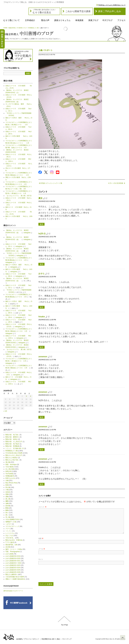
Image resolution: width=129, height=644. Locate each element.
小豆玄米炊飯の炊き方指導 (15, 577)
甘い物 (8, 517)
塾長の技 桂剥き (12, 439)
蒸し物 (8, 499)
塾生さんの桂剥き (12, 458)
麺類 (7, 501)
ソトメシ (9, 531)
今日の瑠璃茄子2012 (13, 519)
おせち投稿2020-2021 (13, 561)
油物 (7, 503)
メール (42, 549)
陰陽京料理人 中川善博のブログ (18, 28)
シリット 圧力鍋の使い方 (15, 448)
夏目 (40, 198)
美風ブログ (93, 20)
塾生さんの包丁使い (12, 460)
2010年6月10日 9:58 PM (47, 201)
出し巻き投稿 (10, 469)
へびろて (9, 524)
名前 (41, 538)
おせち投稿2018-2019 (13, 556)
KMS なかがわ (10, 478)
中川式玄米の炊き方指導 (14, 453)
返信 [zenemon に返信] (41, 383)
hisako (42, 317)
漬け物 (8, 462)
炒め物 (8, 506)
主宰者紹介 (30, 20)
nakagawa (27, 233)
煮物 (7, 497)
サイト (41, 559)
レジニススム (10, 533)
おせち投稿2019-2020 (13, 558)
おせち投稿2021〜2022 (13, 563)
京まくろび (9, 536)
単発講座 (79, 20)
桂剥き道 (9, 471)
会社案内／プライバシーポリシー (28, 639)
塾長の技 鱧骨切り (12, 437)
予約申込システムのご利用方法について (112, 5)
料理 (7, 485)
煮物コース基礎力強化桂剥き (15, 579)
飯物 (7, 510)
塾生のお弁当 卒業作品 (14, 540)
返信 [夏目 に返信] (41, 224)
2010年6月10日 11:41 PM (47, 395)
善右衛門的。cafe (12, 545)
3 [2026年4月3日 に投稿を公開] (26, 396)
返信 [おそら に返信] (41, 307)
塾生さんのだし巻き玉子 (14, 455)
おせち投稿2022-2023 (13, 565)
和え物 (8, 487)
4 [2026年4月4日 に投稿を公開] (31, 396)
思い (7, 515)
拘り (7, 513)
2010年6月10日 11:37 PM (47, 360)
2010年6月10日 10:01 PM (47, 237)
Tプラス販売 (10, 542)
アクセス (121, 20)
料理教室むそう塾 (33, 28)
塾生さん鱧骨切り (12, 574)
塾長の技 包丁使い (12, 435)
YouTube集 (9, 474)
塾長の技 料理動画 (12, 446)
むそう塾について (12, 20)
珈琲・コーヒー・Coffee (14, 549)
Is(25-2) (42, 234)
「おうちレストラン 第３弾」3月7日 (19, 196)
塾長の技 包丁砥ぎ (12, 444)
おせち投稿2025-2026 (13, 572)
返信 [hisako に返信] (41, 347)
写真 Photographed (13, 552)
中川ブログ (108, 20)
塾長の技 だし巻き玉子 (14, 442)
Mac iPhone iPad (11, 483)
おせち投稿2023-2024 (13, 568)
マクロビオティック (12, 526)
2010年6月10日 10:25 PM (47, 277)
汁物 (7, 490)
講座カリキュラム (62, 20)
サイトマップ (67, 639)
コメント (42, 507)
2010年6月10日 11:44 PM (47, 462)
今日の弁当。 (10, 538)
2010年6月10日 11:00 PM (47, 320)
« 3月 (5, 411)
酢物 (7, 508)
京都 (7, 481)
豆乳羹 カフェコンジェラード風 (50, 183)
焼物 (7, 494)
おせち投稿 (9, 554)
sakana (8, 492)
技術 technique (11, 464)
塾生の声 (45, 20)
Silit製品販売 (10, 476)
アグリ (8, 529)
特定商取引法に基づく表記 (51, 639)
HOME (5, 28)
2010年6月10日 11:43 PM (47, 430)
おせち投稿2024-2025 (13, 570)
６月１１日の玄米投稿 (116, 183)
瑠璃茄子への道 (11, 522)
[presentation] (58, 574)
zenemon (43, 357)
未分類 (8, 547)
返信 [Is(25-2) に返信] (41, 264)
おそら (41, 274)
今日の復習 (9, 467)
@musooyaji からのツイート (13, 591)
